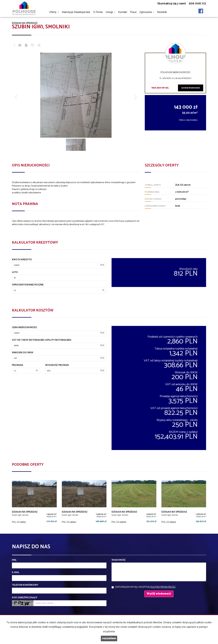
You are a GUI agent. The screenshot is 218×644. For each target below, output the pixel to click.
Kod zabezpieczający (25, 598)
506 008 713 (197, 4)
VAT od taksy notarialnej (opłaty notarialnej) (42, 340)
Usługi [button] (110, 12)
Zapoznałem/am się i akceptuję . (145, 587)
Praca (133, 12)
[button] (22, 95)
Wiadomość (119, 560)
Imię (14, 560)
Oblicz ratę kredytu (188, 120)
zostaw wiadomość (191, 88)
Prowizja (18, 365)
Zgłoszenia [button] (147, 12)
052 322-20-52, (160, 88)
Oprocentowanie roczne (28, 285)
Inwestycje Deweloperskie (76, 12)
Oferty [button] (54, 12)
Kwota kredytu (22, 260)
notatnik (162, 12)
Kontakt (123, 12)
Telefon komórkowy (25, 585)
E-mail (16, 573)
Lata (15, 272)
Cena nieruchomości (24, 328)
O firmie (98, 12)
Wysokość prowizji (57, 365)
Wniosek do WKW (23, 353)
